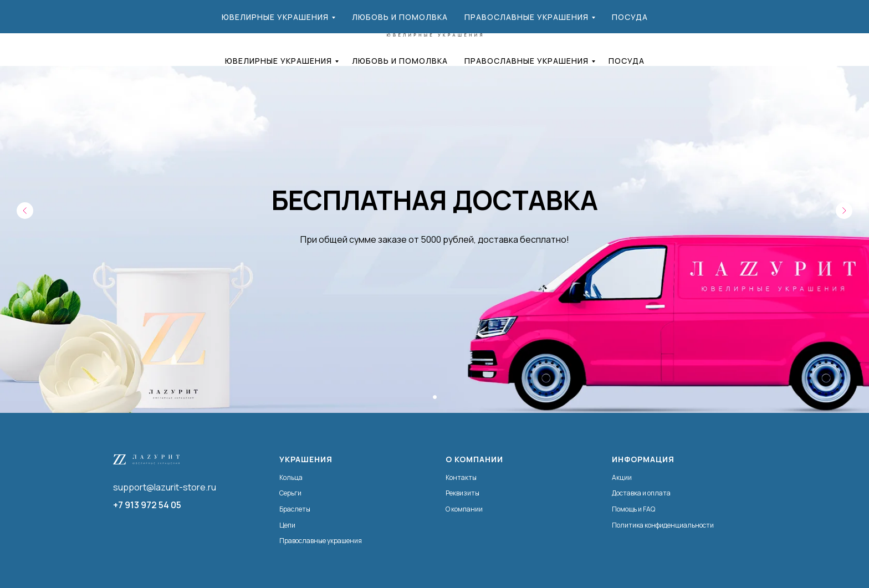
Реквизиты (462, 493)
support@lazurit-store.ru (165, 487)
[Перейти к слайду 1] (435, 397)
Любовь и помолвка (400, 61)
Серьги (290, 493)
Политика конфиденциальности (663, 525)
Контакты (461, 477)
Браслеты (295, 509)
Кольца (291, 477)
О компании (464, 509)
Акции (622, 477)
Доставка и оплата (641, 493)
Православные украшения (526, 61)
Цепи (287, 525)
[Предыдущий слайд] (25, 211)
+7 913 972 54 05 (147, 505)
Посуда (627, 61)
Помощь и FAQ (633, 509)
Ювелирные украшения (278, 61)
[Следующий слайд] (844, 211)
